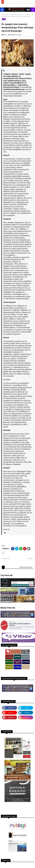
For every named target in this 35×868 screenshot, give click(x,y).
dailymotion (9, 722)
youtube (11, 713)
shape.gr (6, 529)
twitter (27, 708)
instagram (27, 717)
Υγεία (13, 14)
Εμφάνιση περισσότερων (26, 567)
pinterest (11, 717)
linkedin (27, 713)
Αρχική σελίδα (6, 14)
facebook (11, 708)
